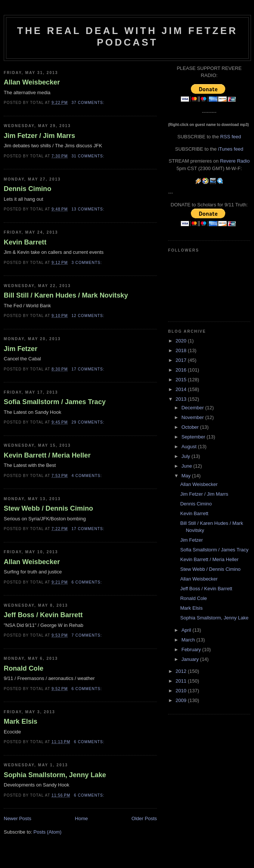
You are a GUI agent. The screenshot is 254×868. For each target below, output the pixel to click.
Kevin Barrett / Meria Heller (47, 455)
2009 (182, 700)
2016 (182, 370)
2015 (182, 380)
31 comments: (89, 156)
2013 (182, 399)
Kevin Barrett (25, 242)
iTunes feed (231, 149)
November (193, 417)
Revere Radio (235, 161)
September (194, 437)
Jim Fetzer (21, 349)
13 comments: (89, 209)
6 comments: (87, 582)
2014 (182, 389)
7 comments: (87, 635)
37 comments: (89, 103)
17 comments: (89, 369)
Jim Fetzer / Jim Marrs (39, 136)
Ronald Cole (24, 668)
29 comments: (89, 422)
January (191, 659)
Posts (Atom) (48, 832)
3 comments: (87, 263)
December (193, 408)
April (187, 630)
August (190, 447)
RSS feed (231, 137)
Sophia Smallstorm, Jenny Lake (55, 775)
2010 (182, 691)
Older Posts (144, 818)
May (187, 476)
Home (82, 818)
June (188, 466)
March (189, 640)
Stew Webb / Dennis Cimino (48, 508)
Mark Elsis (21, 721)
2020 (182, 341)
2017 (182, 360)
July (187, 456)
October (191, 427)
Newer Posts (18, 818)
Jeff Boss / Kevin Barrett (43, 615)
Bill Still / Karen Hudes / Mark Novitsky (66, 295)
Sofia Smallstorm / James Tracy (55, 402)
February (192, 650)
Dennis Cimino (27, 189)
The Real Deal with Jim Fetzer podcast (127, 36)
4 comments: (87, 476)
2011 (182, 681)
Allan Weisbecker (32, 82)
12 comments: (89, 316)
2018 (182, 350)
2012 (182, 671)
